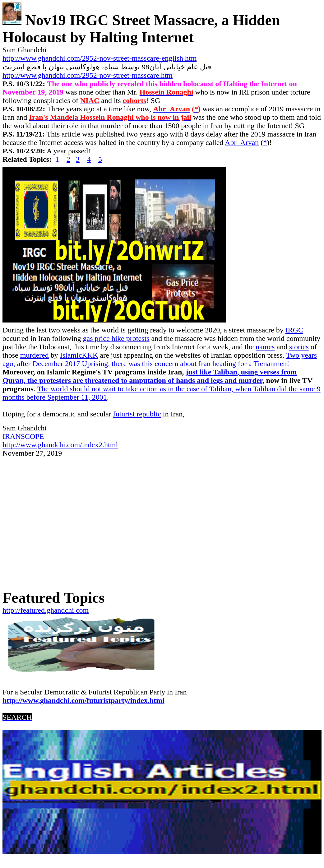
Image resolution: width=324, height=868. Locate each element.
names (265, 347)
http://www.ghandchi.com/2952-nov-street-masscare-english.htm (100, 58)
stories (299, 347)
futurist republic (137, 414)
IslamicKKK (79, 355)
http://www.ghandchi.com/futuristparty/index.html (83, 700)
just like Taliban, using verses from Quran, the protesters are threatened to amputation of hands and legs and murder (150, 376)
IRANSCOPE (23, 436)
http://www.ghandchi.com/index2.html (60, 445)
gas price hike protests (116, 338)
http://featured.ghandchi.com (46, 610)
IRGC (294, 330)
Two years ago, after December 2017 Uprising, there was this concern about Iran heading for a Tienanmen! (160, 359)
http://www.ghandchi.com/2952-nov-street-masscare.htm (88, 75)
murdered (35, 355)
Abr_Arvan (242, 142)
